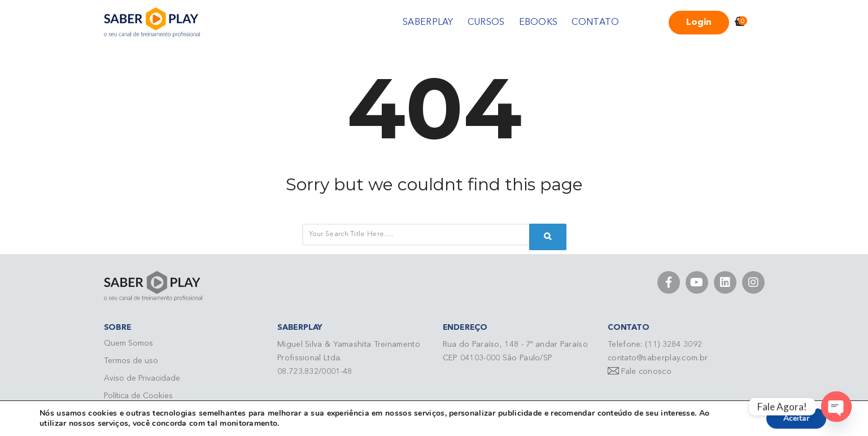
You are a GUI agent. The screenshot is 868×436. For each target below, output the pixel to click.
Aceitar (796, 418)
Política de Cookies (138, 396)
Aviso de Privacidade (142, 378)
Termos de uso (131, 361)
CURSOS (486, 23)
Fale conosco (646, 372)
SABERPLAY (428, 23)
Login (699, 23)
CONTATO (595, 23)
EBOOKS (538, 23)
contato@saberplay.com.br (658, 358)
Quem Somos (128, 343)
